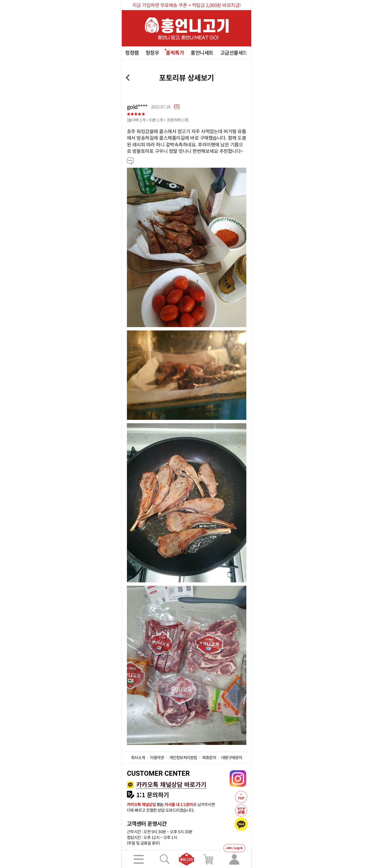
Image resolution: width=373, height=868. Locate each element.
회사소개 (138, 757)
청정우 (152, 52)
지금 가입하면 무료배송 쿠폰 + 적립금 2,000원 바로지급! (187, 5)
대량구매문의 (232, 757)
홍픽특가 (175, 52)
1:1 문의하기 (153, 795)
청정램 (132, 52)
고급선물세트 (234, 52)
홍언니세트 (202, 52)
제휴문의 (209, 757)
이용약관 (157, 757)
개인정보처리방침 (183, 757)
